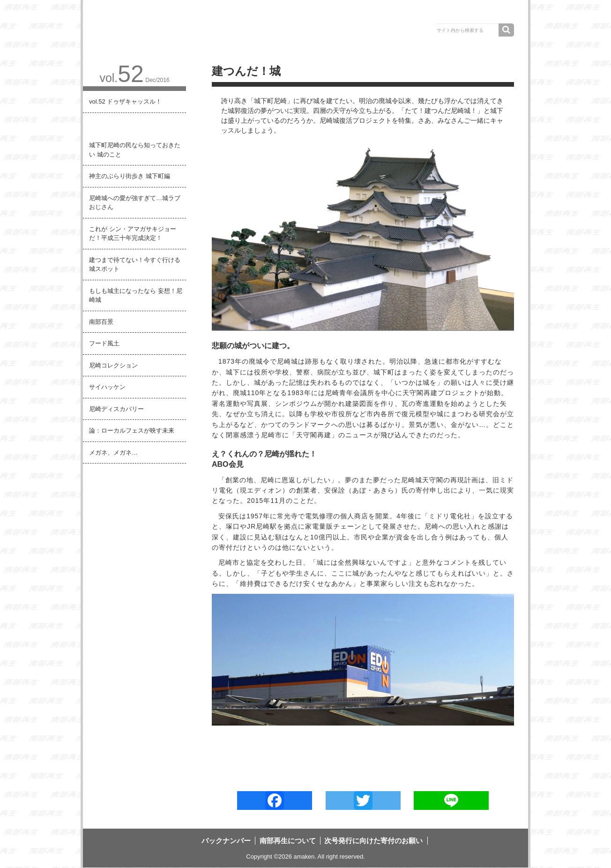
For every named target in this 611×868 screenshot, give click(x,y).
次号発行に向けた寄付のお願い (450, 14)
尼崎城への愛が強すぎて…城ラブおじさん (135, 203)
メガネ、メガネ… (113, 453)
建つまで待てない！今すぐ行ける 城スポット (135, 265)
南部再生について (351, 14)
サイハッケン (107, 387)
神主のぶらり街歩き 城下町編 (130, 176)
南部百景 (101, 322)
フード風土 (104, 343)
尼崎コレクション (113, 365)
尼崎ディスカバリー (116, 409)
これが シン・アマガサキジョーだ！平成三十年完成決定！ (133, 234)
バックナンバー (276, 14)
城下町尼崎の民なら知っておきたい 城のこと (135, 150)
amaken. (305, 857)
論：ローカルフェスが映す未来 (132, 430)
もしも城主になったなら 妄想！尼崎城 (136, 296)
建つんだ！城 (107, 123)
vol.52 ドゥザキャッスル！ (125, 101)
